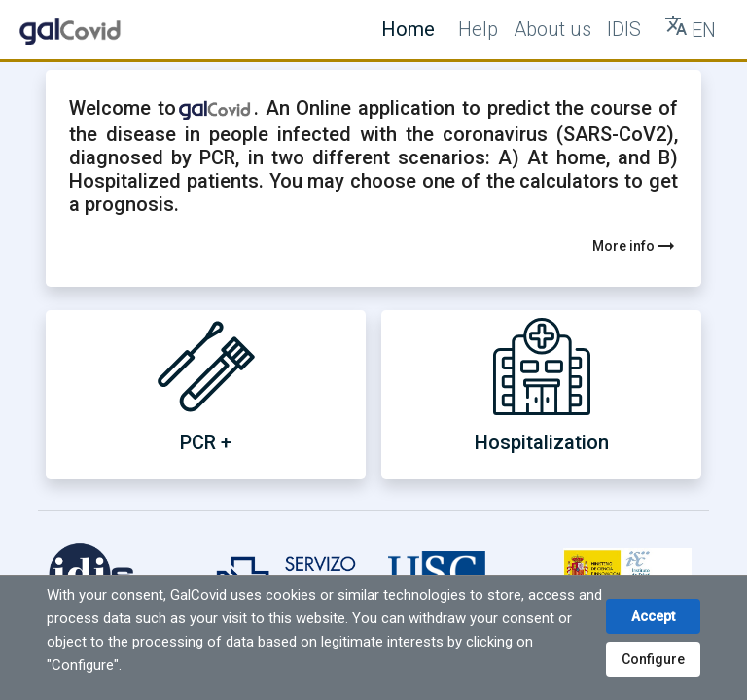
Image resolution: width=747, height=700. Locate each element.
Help (478, 29)
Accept (653, 616)
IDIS (624, 29)
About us (552, 29)
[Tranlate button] (690, 30)
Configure (653, 659)
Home (408, 29)
